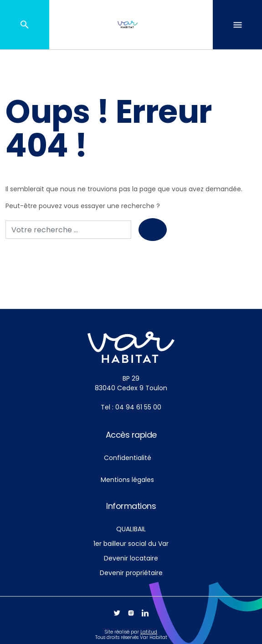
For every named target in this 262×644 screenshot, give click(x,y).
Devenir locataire (131, 558)
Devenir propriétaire (131, 573)
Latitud (149, 632)
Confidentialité (128, 458)
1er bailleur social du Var (131, 544)
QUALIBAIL (131, 529)
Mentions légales (127, 480)
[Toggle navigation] (237, 25)
